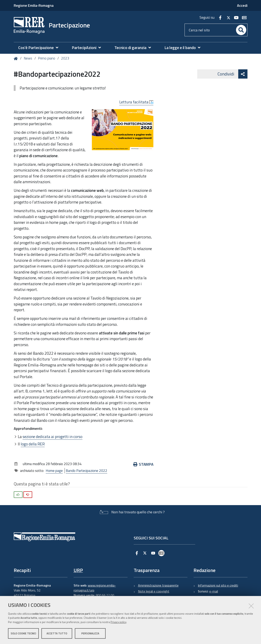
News (28, 58)
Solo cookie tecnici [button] (23, 633)
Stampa (143, 464)
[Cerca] (241, 30)
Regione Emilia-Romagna (34, 5)
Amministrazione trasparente (158, 585)
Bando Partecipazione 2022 (87, 471)
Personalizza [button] (90, 633)
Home (17, 59)
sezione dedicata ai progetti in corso (52, 436)
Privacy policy (118, 622)
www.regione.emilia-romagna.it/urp (95, 588)
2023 (65, 58)
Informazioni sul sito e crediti (218, 585)
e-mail (214, 591)
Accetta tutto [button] (57, 633)
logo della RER (33, 444)
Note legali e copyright (154, 591)
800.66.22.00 (105, 595)
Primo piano (47, 58)
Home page (54, 471)
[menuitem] (40, 48)
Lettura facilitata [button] (136, 102)
